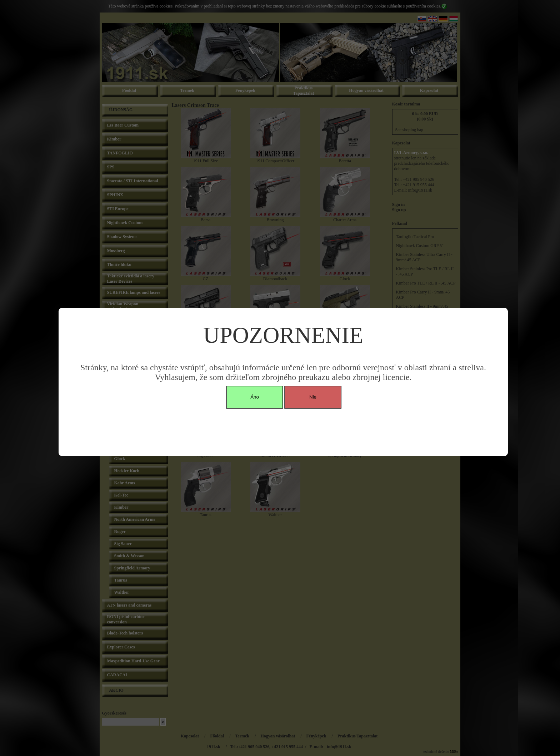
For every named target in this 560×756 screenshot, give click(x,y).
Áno (255, 397)
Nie (313, 397)
